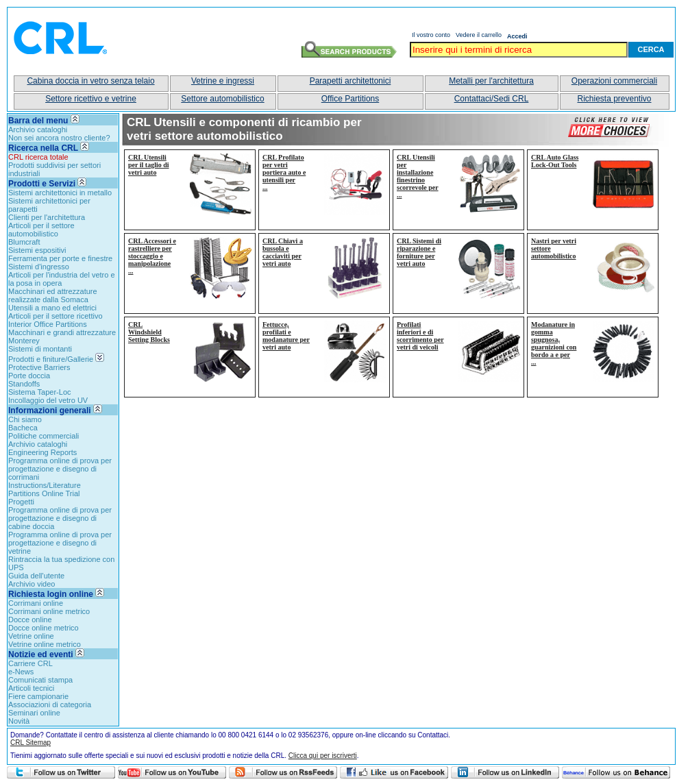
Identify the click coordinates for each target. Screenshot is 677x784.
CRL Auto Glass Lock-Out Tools (555, 161)
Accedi (517, 36)
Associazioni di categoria (50, 705)
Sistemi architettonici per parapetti (49, 205)
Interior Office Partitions (48, 324)
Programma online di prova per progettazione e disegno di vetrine (60, 543)
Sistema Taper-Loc (40, 392)
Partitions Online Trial (44, 493)
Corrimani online (36, 603)
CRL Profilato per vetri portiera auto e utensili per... (284, 172)
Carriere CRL (30, 663)
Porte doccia (29, 376)
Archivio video (32, 584)
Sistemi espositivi (37, 250)
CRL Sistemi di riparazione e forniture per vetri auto (419, 252)
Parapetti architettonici (350, 81)
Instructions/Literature (45, 485)
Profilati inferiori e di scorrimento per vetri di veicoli (420, 336)
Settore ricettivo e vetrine (91, 99)
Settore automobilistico (222, 99)
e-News (21, 672)
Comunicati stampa (40, 680)
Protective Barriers (39, 367)
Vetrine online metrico (45, 644)
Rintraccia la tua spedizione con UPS (61, 563)
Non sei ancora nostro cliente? (59, 138)
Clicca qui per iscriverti (323, 756)
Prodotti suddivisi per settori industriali (54, 169)
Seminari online (34, 713)
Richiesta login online (56, 593)
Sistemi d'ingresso (39, 267)
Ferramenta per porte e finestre (60, 258)
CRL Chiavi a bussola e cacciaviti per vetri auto (283, 252)
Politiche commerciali (44, 436)
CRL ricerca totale (38, 157)
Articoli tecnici (31, 688)
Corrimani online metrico (49, 611)
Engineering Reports (42, 452)
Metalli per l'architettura (491, 81)
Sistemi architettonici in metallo (60, 193)
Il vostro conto (431, 35)
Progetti (21, 502)
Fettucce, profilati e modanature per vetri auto (286, 336)
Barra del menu (38, 121)
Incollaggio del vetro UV (48, 400)
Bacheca (23, 428)
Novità (19, 721)
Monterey (24, 341)
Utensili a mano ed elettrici (52, 308)
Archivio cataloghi (38, 130)
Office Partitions (350, 99)
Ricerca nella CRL (43, 148)
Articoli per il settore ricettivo (56, 316)
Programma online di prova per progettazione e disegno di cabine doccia (60, 518)
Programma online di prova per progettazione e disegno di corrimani (60, 469)
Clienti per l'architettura (47, 217)
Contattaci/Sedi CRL (492, 99)
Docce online (30, 620)
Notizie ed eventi (41, 654)
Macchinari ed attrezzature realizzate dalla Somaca (53, 295)
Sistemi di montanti (40, 349)
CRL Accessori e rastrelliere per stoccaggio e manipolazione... (152, 256)
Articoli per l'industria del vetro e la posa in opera (62, 279)
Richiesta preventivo (614, 99)
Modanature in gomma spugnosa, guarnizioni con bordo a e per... (554, 343)
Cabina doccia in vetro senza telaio (90, 81)
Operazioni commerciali (614, 81)
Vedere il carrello (479, 35)
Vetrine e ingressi (223, 81)
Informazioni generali (50, 411)
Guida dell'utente (36, 576)
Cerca (651, 49)
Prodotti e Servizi (42, 184)
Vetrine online (31, 636)
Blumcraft (24, 242)
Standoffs (24, 384)
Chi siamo (25, 419)
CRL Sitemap (30, 743)
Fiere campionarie (38, 696)
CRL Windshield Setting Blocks (149, 332)
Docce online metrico (44, 628)
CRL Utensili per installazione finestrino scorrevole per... (418, 176)
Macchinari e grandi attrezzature (62, 332)
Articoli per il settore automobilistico (41, 230)
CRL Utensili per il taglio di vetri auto (149, 165)
